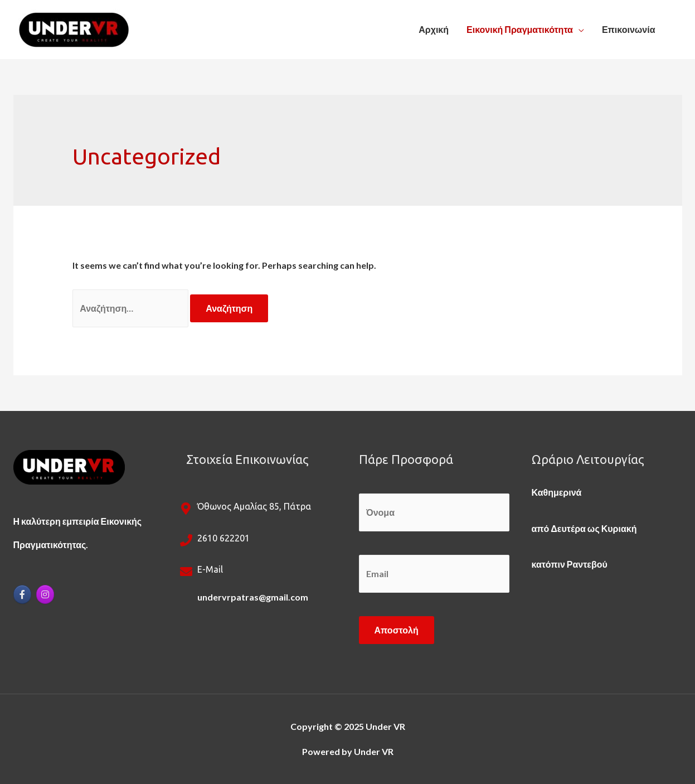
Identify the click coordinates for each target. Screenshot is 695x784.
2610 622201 (223, 538)
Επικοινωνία (629, 29)
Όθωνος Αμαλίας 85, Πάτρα (254, 506)
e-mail (210, 569)
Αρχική (434, 29)
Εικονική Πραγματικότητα (520, 29)
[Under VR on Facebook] (22, 594)
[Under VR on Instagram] (45, 594)
